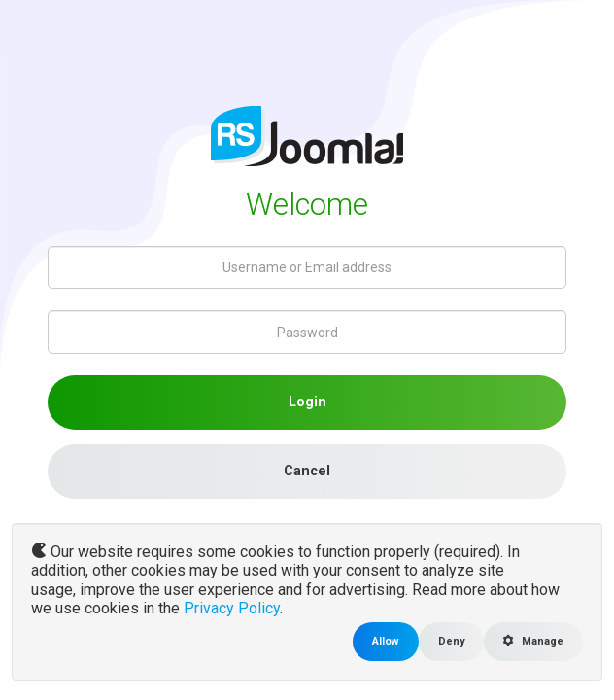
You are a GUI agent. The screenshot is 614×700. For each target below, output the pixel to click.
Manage (533, 641)
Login (307, 402)
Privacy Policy (232, 608)
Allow (386, 641)
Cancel (307, 471)
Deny (451, 641)
